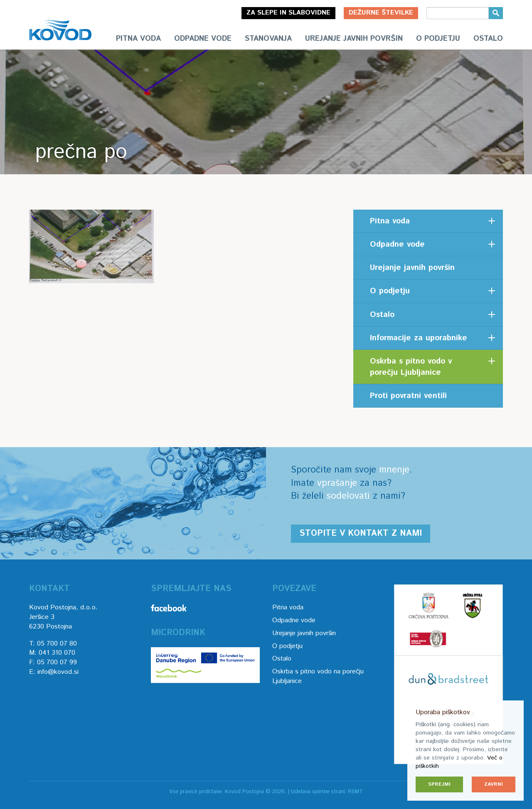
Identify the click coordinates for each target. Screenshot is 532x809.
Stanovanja (268, 39)
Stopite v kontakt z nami (361, 533)
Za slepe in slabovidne (288, 13)
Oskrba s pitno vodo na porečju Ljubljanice (318, 676)
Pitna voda (138, 39)
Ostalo (488, 39)
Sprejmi (439, 784)
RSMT (355, 792)
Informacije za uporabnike (419, 338)
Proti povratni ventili (408, 396)
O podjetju (438, 39)
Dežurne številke (381, 13)
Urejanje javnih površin (354, 39)
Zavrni (494, 784)
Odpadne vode (203, 39)
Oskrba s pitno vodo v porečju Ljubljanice (411, 367)
